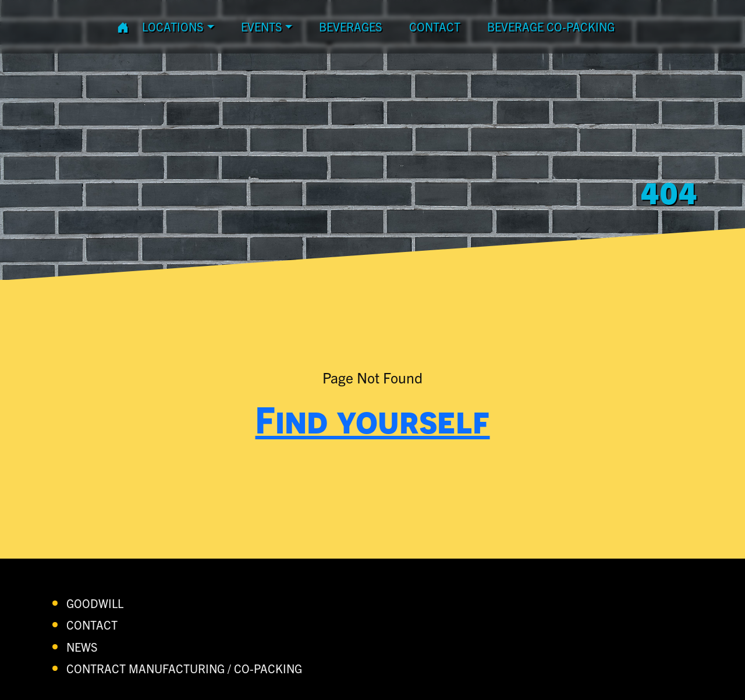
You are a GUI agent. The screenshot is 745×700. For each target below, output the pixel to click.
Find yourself (373, 420)
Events (262, 26)
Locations (173, 26)
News (82, 647)
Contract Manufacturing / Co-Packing (184, 668)
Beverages (351, 26)
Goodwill (95, 603)
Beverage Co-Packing (551, 26)
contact (435, 26)
